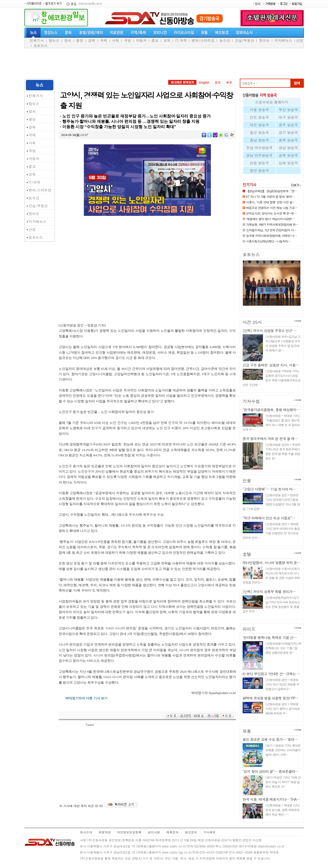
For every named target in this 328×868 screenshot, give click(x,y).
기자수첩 (251, 401)
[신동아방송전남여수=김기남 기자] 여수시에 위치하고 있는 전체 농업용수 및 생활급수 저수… (271, 604)
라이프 (249, 629)
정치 (68, 40)
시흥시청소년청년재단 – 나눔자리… (269, 241)
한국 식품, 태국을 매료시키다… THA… (271, 799)
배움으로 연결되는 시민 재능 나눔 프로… (272, 208)
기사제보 (210, 832)
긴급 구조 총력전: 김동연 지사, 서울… (271, 365)
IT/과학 (181, 40)
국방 (128, 40)
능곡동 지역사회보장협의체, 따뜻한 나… (272, 236)
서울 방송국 (259, 110)
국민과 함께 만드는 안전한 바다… (269, 308)
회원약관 (105, 832)
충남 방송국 (259, 140)
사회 (116, 40)
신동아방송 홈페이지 (272, 102)
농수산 (225, 40)
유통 (247, 731)
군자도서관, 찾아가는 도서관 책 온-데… (271, 213)
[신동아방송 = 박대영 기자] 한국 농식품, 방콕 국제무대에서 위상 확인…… (283, 810)
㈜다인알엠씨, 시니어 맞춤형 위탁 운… (271, 563)
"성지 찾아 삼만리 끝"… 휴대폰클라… (270, 771)
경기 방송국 (288, 132)
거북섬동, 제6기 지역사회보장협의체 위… (272, 224)
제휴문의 (173, 832)
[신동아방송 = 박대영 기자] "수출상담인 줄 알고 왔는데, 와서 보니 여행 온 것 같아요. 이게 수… (272, 422)
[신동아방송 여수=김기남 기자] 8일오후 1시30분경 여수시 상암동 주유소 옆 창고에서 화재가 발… (283, 343)
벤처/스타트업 (203, 40)
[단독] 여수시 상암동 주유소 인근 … (270, 331)
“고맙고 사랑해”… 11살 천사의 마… (269, 489)
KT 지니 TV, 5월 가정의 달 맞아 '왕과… (270, 196)
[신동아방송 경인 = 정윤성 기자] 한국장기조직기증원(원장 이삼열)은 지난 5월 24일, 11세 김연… (271, 502)
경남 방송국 (288, 148)
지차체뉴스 (283, 40)
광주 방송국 (288, 125)
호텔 (247, 554)
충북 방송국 (288, 140)
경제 (92, 40)
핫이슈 (264, 40)
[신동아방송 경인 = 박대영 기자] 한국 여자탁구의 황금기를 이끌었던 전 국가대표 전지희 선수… (271, 531)
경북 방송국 (288, 155)
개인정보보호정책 (129, 832)
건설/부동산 (244, 40)
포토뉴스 (41, 45)
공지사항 (154, 832)
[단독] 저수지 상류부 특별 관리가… (269, 592)
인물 (247, 481)
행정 (80, 40)
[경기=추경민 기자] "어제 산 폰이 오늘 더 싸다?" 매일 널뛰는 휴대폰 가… (283, 782)
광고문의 (191, 832)
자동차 (141, 40)
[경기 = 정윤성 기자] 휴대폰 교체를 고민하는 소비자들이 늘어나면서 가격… (283, 750)
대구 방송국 (288, 117)
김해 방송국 (288, 163)
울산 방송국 (259, 132)
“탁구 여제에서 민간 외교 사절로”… (269, 518)
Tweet (90, 725)
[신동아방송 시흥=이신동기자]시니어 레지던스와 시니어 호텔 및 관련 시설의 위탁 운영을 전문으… (271, 575)
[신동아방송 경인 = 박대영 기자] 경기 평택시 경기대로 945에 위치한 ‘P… (283, 709)
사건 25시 (252, 322)
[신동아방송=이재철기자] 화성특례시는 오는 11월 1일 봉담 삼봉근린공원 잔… (283, 648)
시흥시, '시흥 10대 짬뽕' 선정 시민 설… (271, 202)
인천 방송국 (259, 117)
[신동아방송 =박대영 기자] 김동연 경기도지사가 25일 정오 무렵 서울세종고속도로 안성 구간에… (272, 378)
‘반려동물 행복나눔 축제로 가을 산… (270, 637)
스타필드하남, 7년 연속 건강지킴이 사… (271, 230)
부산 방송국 (288, 110)
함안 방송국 (259, 170)
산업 (300, 40)
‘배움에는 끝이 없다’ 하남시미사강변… (270, 219)
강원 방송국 (259, 163)
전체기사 (37, 40)
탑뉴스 (54, 40)
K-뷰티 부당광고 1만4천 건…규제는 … (271, 674)
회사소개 (86, 832)
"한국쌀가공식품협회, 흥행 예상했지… (271, 410)
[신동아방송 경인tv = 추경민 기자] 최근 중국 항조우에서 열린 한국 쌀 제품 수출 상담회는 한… (283, 451)
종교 (155, 40)
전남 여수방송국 (259, 148)
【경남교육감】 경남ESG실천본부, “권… (272, 191)
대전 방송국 (259, 125)
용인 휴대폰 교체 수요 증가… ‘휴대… (270, 739)
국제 (104, 40)
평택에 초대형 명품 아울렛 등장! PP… (271, 698)
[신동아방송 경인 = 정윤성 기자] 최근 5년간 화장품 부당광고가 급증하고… (282, 684)
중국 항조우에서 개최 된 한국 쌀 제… (270, 439)
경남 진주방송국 (259, 155)
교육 (167, 40)
